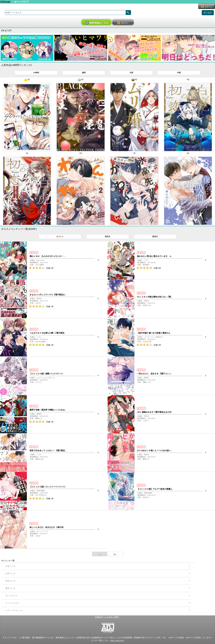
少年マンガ (10, 574)
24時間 (36, 73)
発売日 (108, 237)
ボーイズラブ (11, 596)
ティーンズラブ (12, 603)
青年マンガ (10, 588)
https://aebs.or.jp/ (117, 641)
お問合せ (99, 617)
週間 (84, 73)
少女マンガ (10, 566)
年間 (179, 73)
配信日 (155, 237)
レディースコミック (14, 611)
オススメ (60, 237)
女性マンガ (10, 581)
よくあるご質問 (111, 617)
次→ (116, 554)
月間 (131, 73)
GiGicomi (5, 2)
